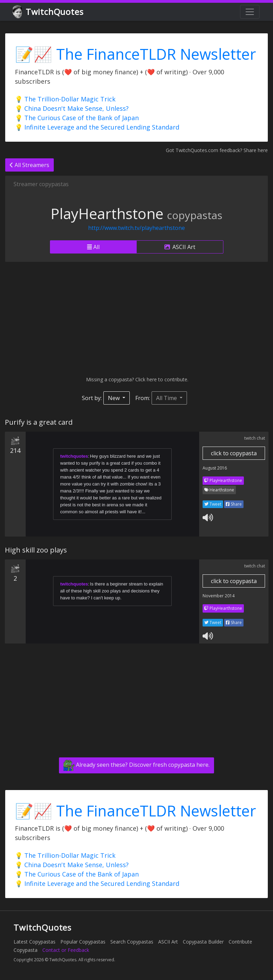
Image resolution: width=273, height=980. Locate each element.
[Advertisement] (136, 319)
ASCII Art (180, 247)
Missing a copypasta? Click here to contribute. (136, 379)
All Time (167, 398)
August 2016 (215, 468)
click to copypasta (234, 453)
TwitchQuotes (48, 12)
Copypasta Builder (203, 942)
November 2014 (219, 596)
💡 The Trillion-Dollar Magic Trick (65, 99)
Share (234, 504)
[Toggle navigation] (250, 12)
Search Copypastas (132, 942)
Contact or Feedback (66, 950)
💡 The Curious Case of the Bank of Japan (77, 118)
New (114, 398)
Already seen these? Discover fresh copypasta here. (136, 765)
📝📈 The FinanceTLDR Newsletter (135, 54)
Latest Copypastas (35, 942)
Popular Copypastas (83, 942)
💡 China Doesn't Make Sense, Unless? (72, 108)
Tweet (213, 504)
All (93, 247)
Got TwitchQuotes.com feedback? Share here (217, 150)
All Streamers (29, 165)
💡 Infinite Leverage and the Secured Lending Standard (97, 127)
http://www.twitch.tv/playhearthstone (136, 228)
